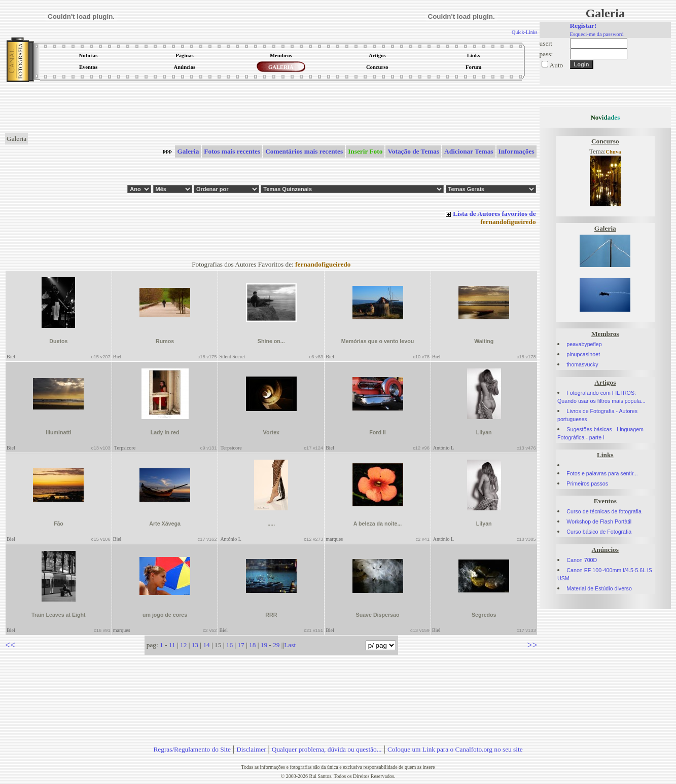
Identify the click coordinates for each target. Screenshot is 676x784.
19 (264, 645)
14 (206, 645)
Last (290, 645)
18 (252, 645)
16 (229, 645)
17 (241, 645)
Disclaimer (251, 749)
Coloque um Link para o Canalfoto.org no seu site (455, 749)
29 (276, 645)
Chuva (613, 152)
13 (195, 645)
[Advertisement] (271, 108)
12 (183, 645)
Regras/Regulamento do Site (192, 749)
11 (172, 645)
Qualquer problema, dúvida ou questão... (327, 749)
